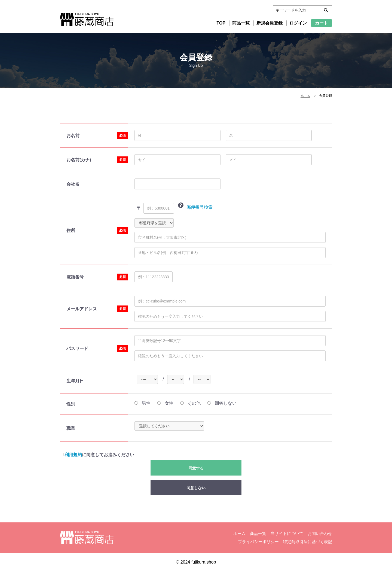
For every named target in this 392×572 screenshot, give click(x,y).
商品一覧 (258, 533)
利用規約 (73, 455)
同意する (196, 468)
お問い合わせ (320, 533)
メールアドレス (82, 309)
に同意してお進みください (97, 455)
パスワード (77, 348)
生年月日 (75, 381)
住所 (71, 230)
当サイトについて (287, 533)
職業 (71, 428)
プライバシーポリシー (258, 542)
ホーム (239, 533)
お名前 (73, 136)
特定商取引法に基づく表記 (308, 542)
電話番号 (75, 277)
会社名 (73, 184)
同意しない (196, 488)
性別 (71, 404)
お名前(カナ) (79, 160)
